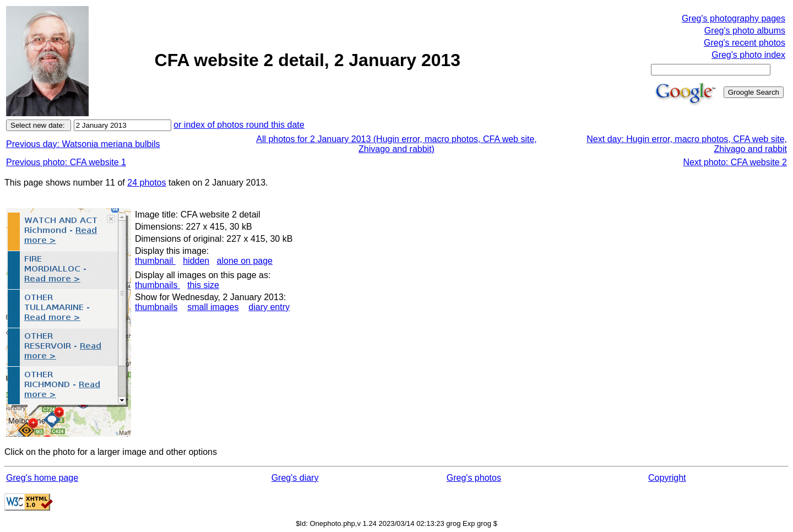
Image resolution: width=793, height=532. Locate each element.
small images (213, 307)
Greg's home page (42, 478)
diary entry (269, 307)
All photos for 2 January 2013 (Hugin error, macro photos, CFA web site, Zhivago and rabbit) (397, 144)
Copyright (667, 478)
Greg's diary (295, 478)
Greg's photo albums (745, 31)
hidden (196, 261)
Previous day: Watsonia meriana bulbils (83, 144)
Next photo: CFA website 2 (735, 162)
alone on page (245, 261)
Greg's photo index (748, 55)
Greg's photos (474, 478)
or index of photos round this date (239, 125)
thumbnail (155, 261)
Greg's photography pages (734, 18)
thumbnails (157, 285)
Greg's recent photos (745, 43)
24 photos (146, 183)
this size (203, 285)
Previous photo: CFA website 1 (66, 162)
